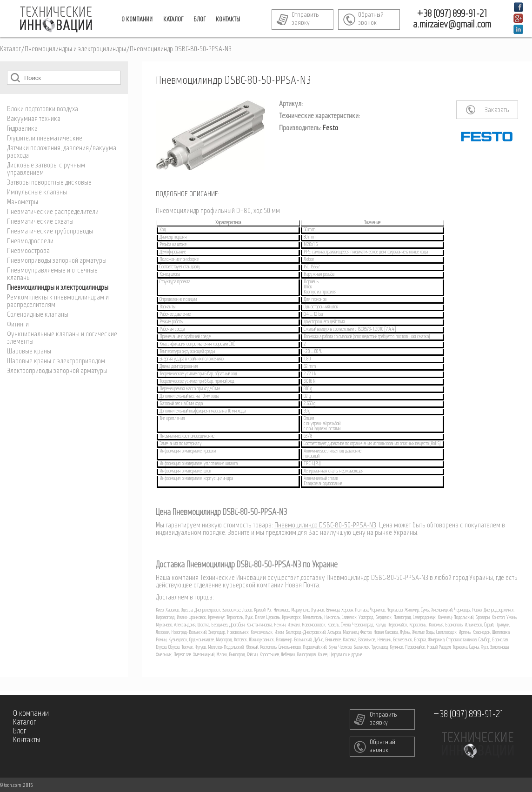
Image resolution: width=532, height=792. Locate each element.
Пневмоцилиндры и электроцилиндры (75, 49)
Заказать (497, 110)
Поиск (15, 77)
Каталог (10, 49)
